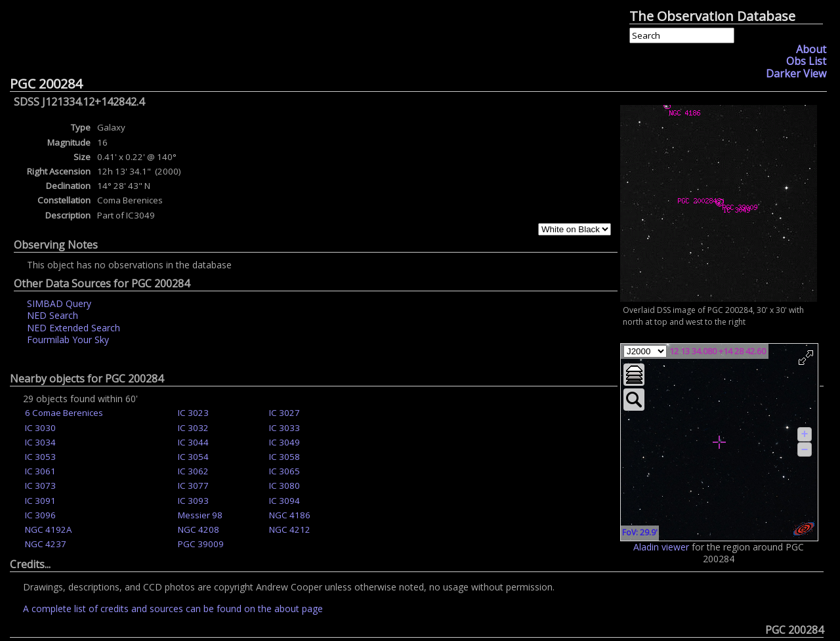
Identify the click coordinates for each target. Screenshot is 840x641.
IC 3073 (40, 486)
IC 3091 (40, 501)
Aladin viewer (661, 547)
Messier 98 (200, 515)
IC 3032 (193, 428)
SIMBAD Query (59, 303)
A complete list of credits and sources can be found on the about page (173, 609)
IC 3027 (284, 413)
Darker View (796, 73)
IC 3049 (284, 442)
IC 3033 (284, 428)
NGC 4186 (290, 515)
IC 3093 (193, 501)
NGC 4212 (290, 529)
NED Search (52, 315)
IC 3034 (40, 442)
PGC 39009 (201, 544)
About (811, 49)
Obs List (806, 61)
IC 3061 (40, 471)
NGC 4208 (199, 529)
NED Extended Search (73, 328)
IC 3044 (193, 442)
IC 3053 (40, 457)
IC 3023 (193, 413)
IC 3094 (284, 501)
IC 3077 (193, 486)
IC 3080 (284, 486)
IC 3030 (40, 428)
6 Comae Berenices (64, 413)
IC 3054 (193, 457)
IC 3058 (284, 457)
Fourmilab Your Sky (68, 340)
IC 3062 (193, 471)
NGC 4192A (48, 529)
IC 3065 (284, 471)
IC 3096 (40, 515)
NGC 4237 (46, 544)
